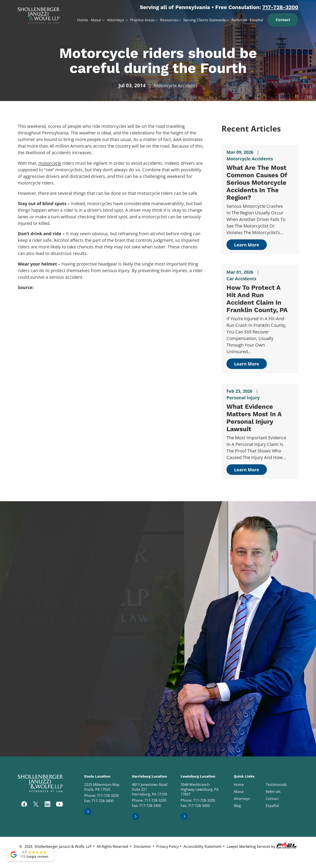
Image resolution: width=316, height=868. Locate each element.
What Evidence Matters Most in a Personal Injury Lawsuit (254, 418)
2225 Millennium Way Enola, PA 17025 (102, 787)
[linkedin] (47, 805)
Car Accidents (241, 279)
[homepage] (39, 14)
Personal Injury (243, 398)
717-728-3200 (280, 7)
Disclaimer (142, 846)
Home (83, 20)
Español (256, 20)
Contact (283, 20)
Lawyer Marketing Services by (262, 845)
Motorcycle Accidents (176, 86)
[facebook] (24, 805)
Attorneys (116, 20)
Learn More (247, 245)
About (96, 20)
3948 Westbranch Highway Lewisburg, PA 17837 (200, 789)
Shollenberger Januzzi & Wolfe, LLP (63, 846)
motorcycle (50, 163)
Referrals (239, 20)
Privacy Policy (167, 846)
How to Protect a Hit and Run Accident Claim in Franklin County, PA (257, 299)
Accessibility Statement (203, 846)
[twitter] (36, 805)
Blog (237, 806)
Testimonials (276, 785)
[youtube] (59, 805)
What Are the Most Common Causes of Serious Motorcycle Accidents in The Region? (257, 183)
